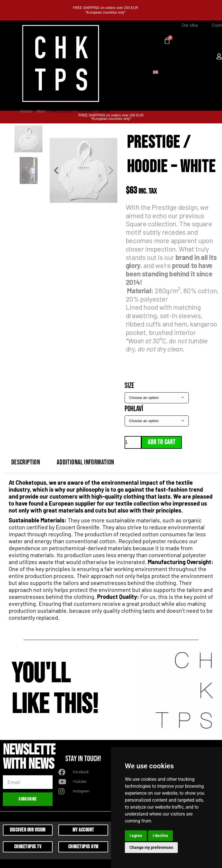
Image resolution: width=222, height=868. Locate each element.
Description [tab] (26, 462)
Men (41, 111)
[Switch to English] (156, 72)
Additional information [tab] (85, 462)
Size (129, 386)
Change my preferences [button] (151, 847)
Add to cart (162, 442)
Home (26, 111)
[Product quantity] (133, 442)
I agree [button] (136, 836)
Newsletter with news (33, 758)
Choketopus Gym (83, 847)
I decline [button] (160, 836)
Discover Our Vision (28, 830)
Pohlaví (134, 409)
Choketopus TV (28, 847)
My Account (83, 830)
